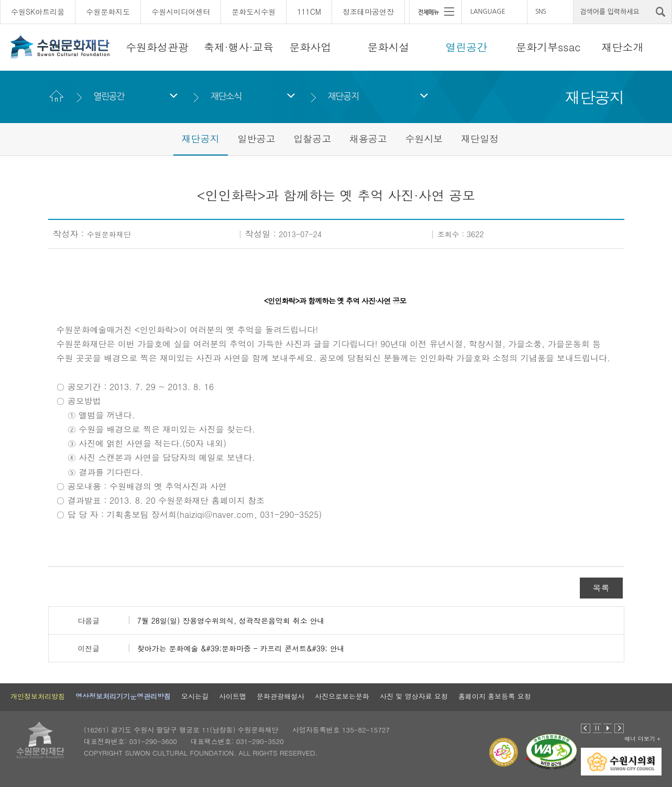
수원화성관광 (157, 47)
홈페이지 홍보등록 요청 (495, 696)
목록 (601, 588)
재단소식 (226, 96)
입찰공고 (312, 138)
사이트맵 (233, 696)
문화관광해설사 (280, 696)
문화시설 (389, 47)
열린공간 (467, 47)
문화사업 (311, 47)
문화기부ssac (548, 47)
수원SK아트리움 (38, 12)
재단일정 (480, 138)
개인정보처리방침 (38, 696)
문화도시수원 (254, 12)
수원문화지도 (108, 12)
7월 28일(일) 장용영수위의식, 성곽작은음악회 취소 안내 (231, 620)
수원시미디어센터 (181, 12)
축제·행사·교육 (239, 47)
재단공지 (343, 96)
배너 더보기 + (642, 739)
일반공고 (256, 138)
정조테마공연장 (368, 12)
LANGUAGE (488, 12)
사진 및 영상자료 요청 (414, 696)
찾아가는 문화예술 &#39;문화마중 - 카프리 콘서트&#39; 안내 (241, 648)
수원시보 (424, 138)
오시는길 (195, 696)
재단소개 (623, 47)
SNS (541, 12)
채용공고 (368, 138)
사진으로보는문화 (342, 696)
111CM (309, 12)
